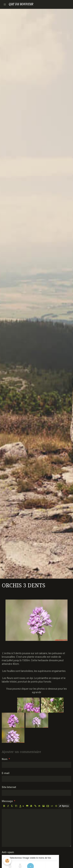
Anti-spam (8, 852)
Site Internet (9, 787)
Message (7, 801)
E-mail (6, 773)
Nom (5, 759)
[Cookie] (7, 861)
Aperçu (64, 806)
